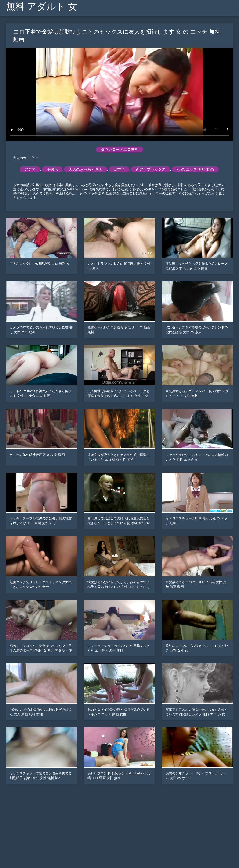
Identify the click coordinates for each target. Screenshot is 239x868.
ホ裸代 (52, 169)
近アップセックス (151, 169)
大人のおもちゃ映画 (86, 169)
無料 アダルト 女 (42, 6)
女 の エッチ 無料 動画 (195, 169)
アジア (30, 169)
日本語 (119, 169)
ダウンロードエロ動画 (119, 150)
